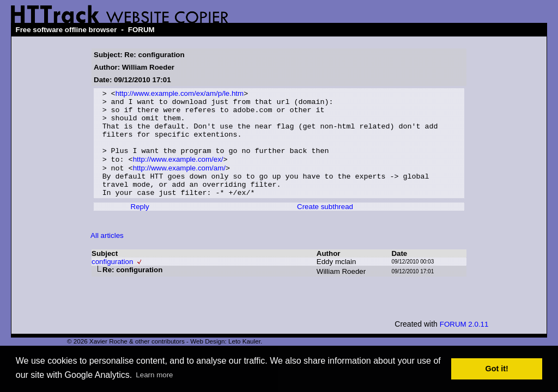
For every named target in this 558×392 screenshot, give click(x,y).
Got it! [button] (497, 369)
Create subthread (325, 226)
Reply (140, 226)
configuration (112, 281)
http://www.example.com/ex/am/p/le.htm (180, 94)
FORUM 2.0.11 (464, 344)
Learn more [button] (154, 375)
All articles (107, 255)
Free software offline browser (66, 30)
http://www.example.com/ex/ (178, 173)
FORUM (141, 30)
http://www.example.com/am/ (179, 183)
